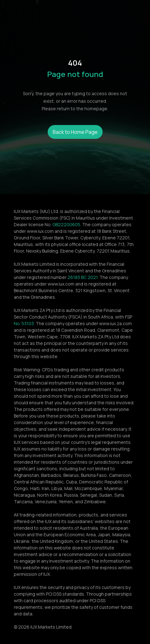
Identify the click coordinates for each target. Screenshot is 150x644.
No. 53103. (24, 323)
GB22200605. (67, 224)
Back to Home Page (75, 132)
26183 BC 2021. (83, 277)
